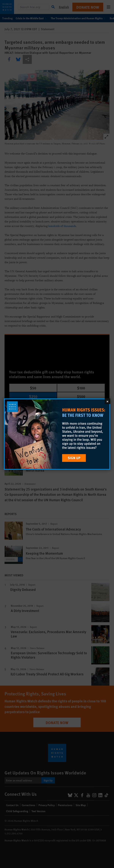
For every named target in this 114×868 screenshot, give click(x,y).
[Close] (107, 401)
